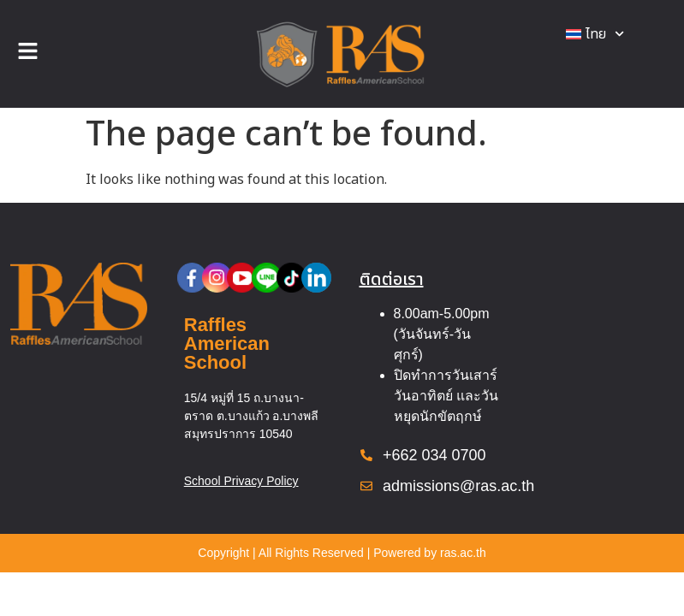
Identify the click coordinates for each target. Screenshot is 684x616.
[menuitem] (595, 34)
